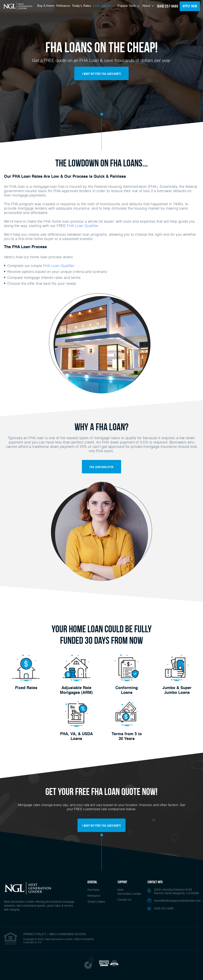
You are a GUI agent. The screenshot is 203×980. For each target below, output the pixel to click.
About (147, 6)
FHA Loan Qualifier (59, 266)
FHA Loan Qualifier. (83, 226)
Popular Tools (127, 6)
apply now (190, 6)
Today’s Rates (82, 6)
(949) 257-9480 (168, 6)
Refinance (63, 6)
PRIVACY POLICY (35, 934)
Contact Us (124, 900)
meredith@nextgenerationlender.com (177, 901)
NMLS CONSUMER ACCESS (67, 934)
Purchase (93, 890)
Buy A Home (46, 6)
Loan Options (103, 6)
